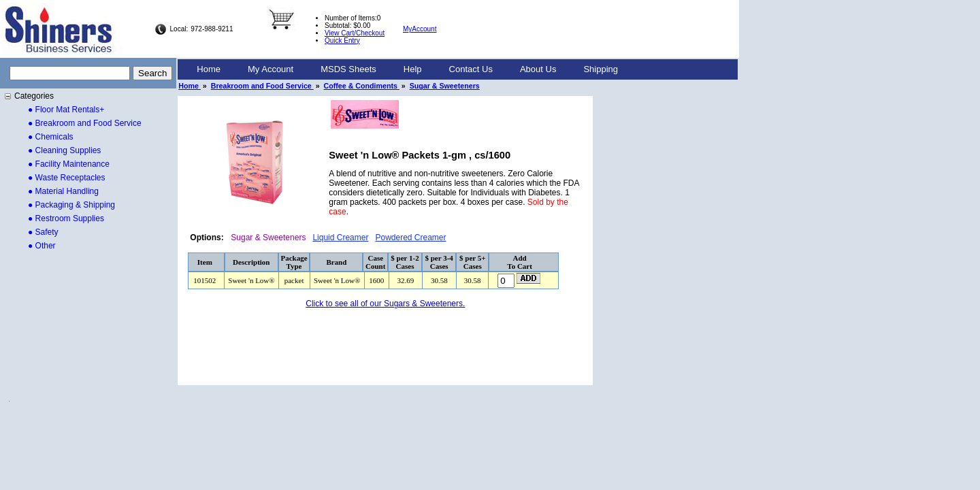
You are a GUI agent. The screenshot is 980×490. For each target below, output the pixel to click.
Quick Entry (342, 40)
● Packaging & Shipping (71, 205)
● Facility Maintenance (69, 164)
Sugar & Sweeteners (445, 86)
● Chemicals (51, 137)
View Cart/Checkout (355, 33)
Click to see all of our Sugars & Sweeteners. (385, 304)
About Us (538, 69)
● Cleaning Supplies (64, 150)
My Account (271, 69)
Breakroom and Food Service (262, 86)
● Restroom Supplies (66, 218)
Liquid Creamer (340, 238)
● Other (42, 246)
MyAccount (420, 29)
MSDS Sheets (348, 69)
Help (413, 69)
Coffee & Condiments (362, 86)
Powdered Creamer (410, 238)
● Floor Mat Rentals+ (66, 110)
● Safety (43, 232)
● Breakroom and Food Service (85, 123)
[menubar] (407, 69)
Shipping (601, 69)
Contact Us (471, 69)
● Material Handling (63, 191)
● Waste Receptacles (67, 178)
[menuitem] (209, 69)
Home (209, 69)
